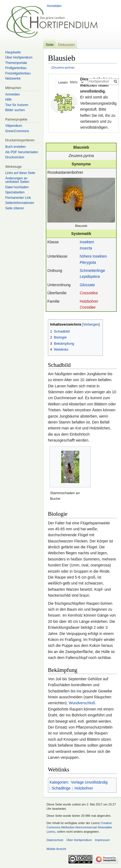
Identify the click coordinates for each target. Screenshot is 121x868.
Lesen (59, 82)
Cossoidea (89, 293)
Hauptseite (13, 52)
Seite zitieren (14, 208)
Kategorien (59, 782)
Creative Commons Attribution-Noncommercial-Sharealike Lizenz (79, 827)
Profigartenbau (16, 68)
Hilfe (8, 100)
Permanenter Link (18, 198)
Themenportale (16, 63)
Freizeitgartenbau (18, 73)
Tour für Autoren (17, 105)
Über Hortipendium (19, 57)
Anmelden (54, 6)
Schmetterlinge (92, 271)
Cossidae (88, 307)
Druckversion (15, 157)
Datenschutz (55, 840)
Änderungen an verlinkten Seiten (17, 180)
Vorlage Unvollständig (89, 782)
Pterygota (88, 262)
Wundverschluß (82, 703)
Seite (50, 45)
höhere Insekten (93, 256)
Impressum (102, 840)
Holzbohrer (89, 301)
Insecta (86, 248)
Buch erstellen (15, 147)
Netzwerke (13, 78)
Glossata (87, 285)
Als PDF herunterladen (22, 152)
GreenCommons (17, 131)
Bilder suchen (15, 110)
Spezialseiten (15, 192)
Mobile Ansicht (56, 849)
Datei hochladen (17, 187)
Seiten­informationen (20, 203)
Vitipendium (14, 126)
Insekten (87, 242)
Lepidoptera (90, 276)
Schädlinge (61, 788)
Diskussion (66, 45)
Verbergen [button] (91, 324)
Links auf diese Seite (20, 173)
